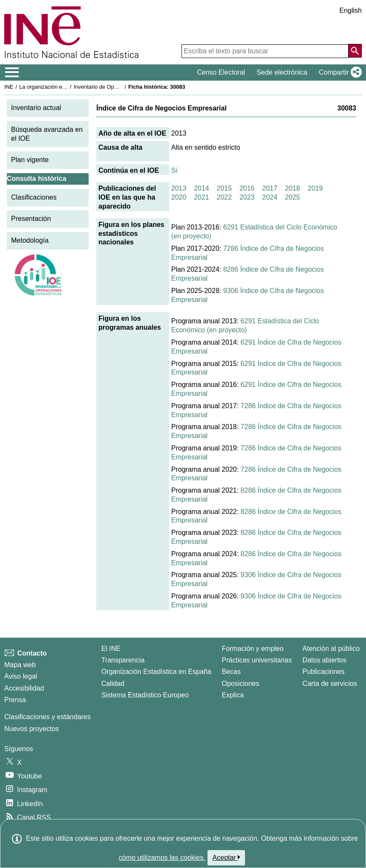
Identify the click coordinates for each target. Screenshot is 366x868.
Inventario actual (36, 108)
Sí (174, 170)
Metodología (30, 240)
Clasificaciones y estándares (48, 717)
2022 (225, 197)
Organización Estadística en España (156, 672)
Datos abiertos (324, 660)
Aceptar (226, 857)
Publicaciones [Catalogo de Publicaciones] (324, 672)
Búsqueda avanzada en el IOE (47, 134)
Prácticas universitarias (257, 660)
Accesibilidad (24, 688)
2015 (225, 188)
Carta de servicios (330, 684)
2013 (179, 188)
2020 (179, 197)
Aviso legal (21, 676)
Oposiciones (240, 684)
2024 (270, 197)
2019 (315, 188)
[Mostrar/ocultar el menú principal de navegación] (12, 73)
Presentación (31, 219)
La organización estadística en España (66, 87)
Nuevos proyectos (32, 729)
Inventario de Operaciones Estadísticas (121, 87)
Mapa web (20, 665)
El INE (111, 649)
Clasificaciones (34, 197)
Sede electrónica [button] (282, 72)
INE (9, 87)
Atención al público (331, 649)
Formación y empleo (252, 649)
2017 (270, 188)
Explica (233, 695)
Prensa (15, 700)
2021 (202, 197)
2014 (202, 188)
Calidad (113, 684)
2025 (293, 197)
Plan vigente (30, 160)
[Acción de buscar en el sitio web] (355, 51)
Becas (231, 672)
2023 (247, 197)
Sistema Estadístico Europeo (145, 695)
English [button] (351, 10)
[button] (339, 73)
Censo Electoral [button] (221, 72)
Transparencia (123, 660)
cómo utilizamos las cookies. (162, 858)
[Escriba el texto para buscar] (265, 51)
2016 (247, 188)
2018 (293, 188)
